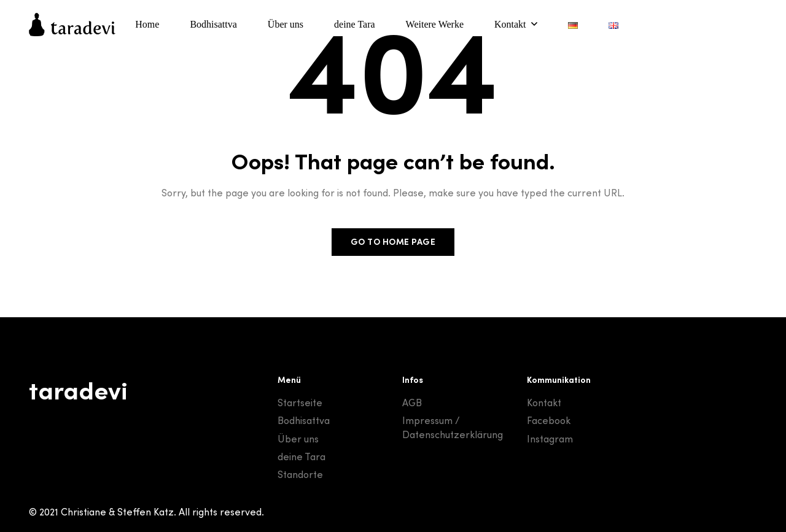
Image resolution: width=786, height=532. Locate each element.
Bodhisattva (304, 420)
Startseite (300, 403)
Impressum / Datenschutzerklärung (453, 427)
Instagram (550, 439)
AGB (412, 403)
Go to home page (393, 242)
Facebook (549, 420)
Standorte (300, 474)
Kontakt (544, 403)
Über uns (298, 439)
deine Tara (302, 457)
